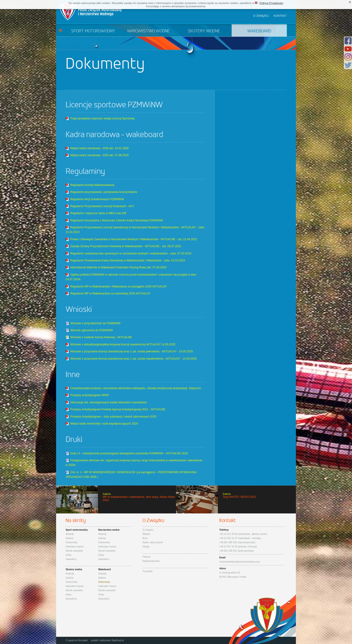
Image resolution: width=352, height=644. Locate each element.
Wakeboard (259, 31)
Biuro (145, 538)
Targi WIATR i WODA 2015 (236, 499)
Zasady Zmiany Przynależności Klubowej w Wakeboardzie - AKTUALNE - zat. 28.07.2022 (126, 246)
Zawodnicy (71, 559)
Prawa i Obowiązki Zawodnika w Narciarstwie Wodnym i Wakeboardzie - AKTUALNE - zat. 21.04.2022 (134, 239)
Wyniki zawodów (74, 551)
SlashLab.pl (118, 640)
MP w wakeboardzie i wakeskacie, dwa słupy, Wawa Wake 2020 (116, 499)
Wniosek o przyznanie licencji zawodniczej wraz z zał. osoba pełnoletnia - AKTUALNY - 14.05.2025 (132, 351)
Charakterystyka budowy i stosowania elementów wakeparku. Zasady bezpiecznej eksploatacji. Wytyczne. (136, 388)
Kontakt (280, 16)
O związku (261, 16)
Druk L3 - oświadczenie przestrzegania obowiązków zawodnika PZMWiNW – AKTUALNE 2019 (129, 453)
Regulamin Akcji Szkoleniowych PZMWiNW (97, 199)
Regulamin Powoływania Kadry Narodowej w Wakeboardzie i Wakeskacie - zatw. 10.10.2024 (128, 260)
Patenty (146, 557)
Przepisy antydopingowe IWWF (90, 395)
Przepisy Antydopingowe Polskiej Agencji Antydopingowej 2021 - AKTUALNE (118, 409)
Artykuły (70, 534)
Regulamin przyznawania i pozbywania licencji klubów (104, 192)
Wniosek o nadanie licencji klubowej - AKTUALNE (101, 337)
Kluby (69, 555)
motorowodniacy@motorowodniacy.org (239, 562)
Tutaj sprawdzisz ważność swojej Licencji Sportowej (102, 118)
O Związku (148, 530)
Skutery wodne (204, 31)
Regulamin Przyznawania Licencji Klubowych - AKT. (102, 206)
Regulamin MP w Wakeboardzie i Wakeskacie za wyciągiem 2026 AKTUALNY (119, 287)
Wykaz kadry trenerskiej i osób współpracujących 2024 (104, 424)
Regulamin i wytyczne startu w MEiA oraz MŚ (98, 213)
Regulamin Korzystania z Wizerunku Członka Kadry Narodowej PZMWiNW (117, 220)
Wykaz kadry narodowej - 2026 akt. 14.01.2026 (100, 148)
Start (61, 30)
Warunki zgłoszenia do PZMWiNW (92, 330)
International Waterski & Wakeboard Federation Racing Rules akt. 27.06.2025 (118, 267)
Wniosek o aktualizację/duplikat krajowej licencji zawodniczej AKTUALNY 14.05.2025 (123, 344)
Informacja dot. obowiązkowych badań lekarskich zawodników (109, 402)
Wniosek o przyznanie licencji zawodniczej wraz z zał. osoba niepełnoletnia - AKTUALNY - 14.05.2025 (134, 359)
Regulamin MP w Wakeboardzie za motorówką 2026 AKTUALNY (110, 293)
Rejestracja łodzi (151, 561)
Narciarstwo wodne (149, 31)
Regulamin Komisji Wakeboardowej (92, 185)
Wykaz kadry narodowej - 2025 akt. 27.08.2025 (100, 155)
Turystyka (147, 571)
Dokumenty (72, 542)
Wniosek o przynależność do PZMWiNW (95, 323)
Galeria (69, 538)
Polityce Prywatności (271, 3)
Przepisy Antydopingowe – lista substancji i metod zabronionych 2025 (113, 417)
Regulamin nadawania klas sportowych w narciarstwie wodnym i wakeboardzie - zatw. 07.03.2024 (131, 253)
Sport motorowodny (93, 31)
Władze (146, 534)
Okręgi (146, 547)
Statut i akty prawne (153, 542)
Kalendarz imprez (75, 547)
